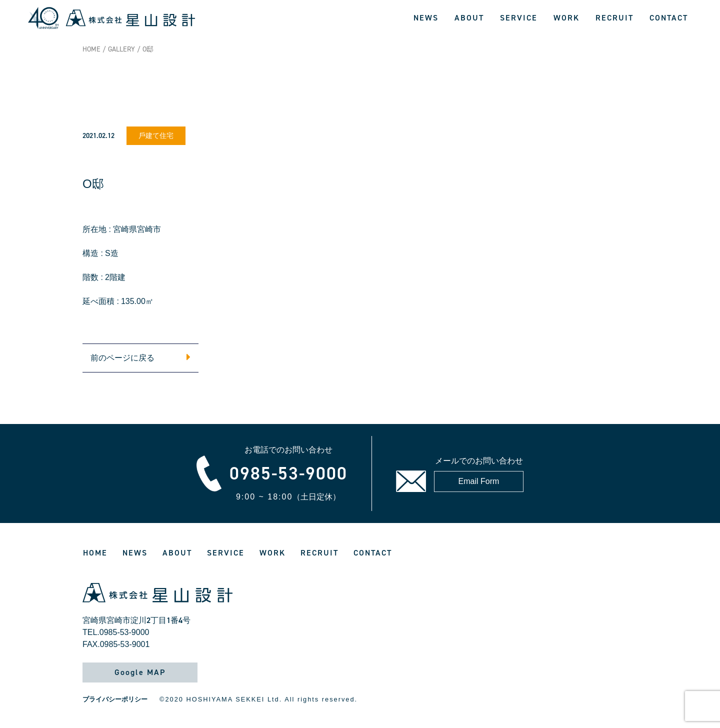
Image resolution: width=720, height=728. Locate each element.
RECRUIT (614, 18)
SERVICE (519, 18)
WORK (566, 18)
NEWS (426, 18)
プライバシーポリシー (115, 699)
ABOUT (469, 18)
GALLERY (121, 49)
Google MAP (140, 672)
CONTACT (669, 18)
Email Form (479, 481)
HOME (91, 49)
